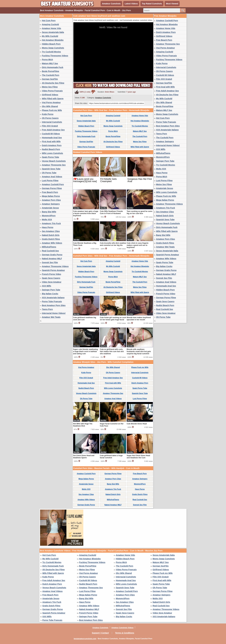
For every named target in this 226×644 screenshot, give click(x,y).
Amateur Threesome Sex (54, 165)
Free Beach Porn (50, 192)
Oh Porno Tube (49, 173)
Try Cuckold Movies (51, 52)
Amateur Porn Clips (51, 200)
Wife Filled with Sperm (53, 99)
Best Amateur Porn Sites (54, 305)
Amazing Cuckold (50, 24)
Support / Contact (100, 633)
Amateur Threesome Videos (55, 266)
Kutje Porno (48, 114)
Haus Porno (48, 227)
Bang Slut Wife (49, 212)
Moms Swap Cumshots (53, 48)
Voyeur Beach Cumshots (54, 161)
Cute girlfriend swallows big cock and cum (85, 319)
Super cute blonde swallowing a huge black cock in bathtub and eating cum (85, 351)
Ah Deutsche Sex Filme (53, 83)
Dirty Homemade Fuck (53, 67)
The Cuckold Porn (51, 75)
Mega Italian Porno (51, 196)
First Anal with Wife (51, 141)
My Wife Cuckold (50, 36)
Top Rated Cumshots (152, 4)
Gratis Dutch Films (51, 239)
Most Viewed (172, 4)
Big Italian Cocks (50, 294)
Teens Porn (47, 309)
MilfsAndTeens (49, 247)
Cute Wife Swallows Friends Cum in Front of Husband (111, 212)
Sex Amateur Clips (51, 231)
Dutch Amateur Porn (52, 145)
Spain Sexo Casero (51, 278)
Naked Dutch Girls (51, 235)
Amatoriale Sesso (50, 208)
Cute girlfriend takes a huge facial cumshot (111, 457)
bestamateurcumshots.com (85, 639)
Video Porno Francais (52, 91)
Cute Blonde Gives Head (137, 424)
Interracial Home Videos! (54, 313)
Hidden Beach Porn (51, 44)
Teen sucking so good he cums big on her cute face (140, 212)
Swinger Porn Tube (51, 290)
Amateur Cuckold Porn (53, 184)
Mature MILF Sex (50, 63)
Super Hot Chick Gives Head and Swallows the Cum (138, 457)
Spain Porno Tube (51, 157)
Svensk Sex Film (50, 262)
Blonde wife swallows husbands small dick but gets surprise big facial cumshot (139, 351)
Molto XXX (47, 220)
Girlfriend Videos (50, 95)
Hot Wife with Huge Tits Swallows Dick (83, 425)
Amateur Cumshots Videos (122, 628)
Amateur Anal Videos (52, 177)
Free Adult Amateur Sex (53, 130)
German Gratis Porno (52, 255)
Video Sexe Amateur (52, 282)
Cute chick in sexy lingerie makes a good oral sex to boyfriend (138, 245)
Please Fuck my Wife (52, 110)
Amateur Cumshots (111, 4)
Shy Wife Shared (50, 106)
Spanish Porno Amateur (53, 270)
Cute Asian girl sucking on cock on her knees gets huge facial (113, 319)
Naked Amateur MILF (52, 259)
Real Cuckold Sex (50, 251)
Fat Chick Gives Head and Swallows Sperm (84, 457)
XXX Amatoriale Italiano (53, 298)
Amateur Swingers (51, 204)
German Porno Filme (52, 188)
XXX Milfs (47, 286)
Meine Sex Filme (50, 87)
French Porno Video (52, 274)
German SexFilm (50, 79)
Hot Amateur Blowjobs (53, 40)
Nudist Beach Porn (51, 149)
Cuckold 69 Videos (51, 134)
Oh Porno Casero (50, 118)
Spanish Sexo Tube (51, 169)
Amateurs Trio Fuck (51, 223)
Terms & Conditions (125, 633)
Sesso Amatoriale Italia (53, 32)
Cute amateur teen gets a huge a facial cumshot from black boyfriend (86, 213)
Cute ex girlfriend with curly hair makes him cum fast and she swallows (112, 351)
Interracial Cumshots (52, 122)
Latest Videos (131, 4)
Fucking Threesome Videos (55, 56)
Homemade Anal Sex (52, 138)
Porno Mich (47, 60)
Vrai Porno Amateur (51, 102)
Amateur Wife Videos (52, 243)
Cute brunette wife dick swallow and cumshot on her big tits (113, 244)
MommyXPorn (49, 216)
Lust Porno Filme (50, 181)
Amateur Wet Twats (51, 317)
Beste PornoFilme (51, 71)
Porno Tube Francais (52, 301)
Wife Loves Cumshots (52, 153)
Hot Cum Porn (49, 21)
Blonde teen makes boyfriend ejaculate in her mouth (139, 319)
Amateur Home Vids (52, 28)
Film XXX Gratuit (50, 126)
